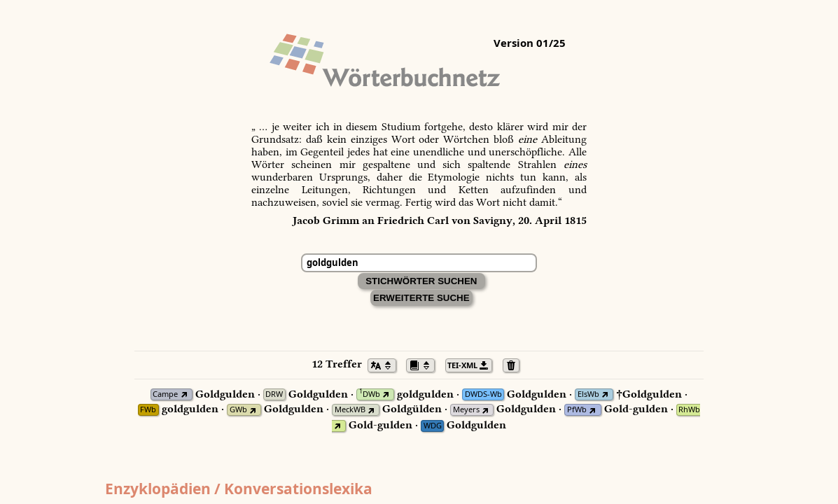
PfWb (577, 410)
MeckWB (350, 410)
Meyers (466, 410)
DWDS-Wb (483, 394)
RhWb (689, 410)
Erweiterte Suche (421, 298)
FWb (148, 410)
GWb (238, 410)
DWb (370, 394)
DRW (274, 394)
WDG (433, 426)
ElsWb (588, 394)
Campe (165, 394)
